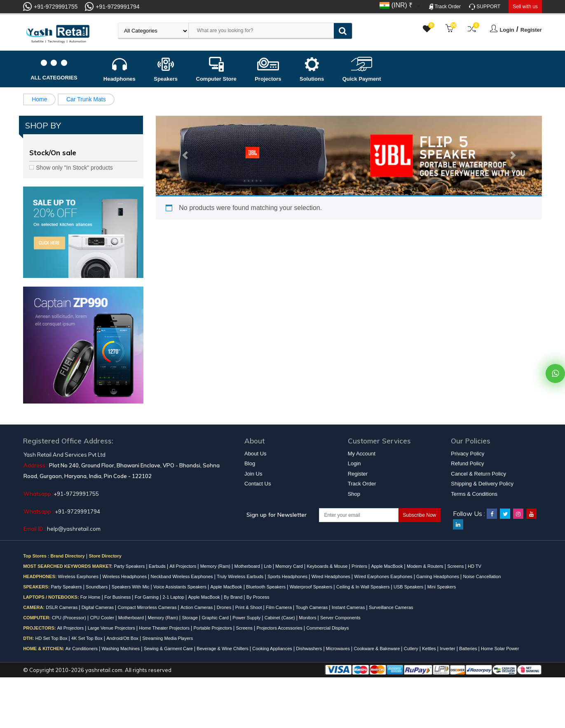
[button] (185, 156)
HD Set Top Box (52, 638)
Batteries (469, 649)
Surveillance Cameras (391, 607)
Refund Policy (467, 463)
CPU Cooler (103, 618)
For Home (91, 597)
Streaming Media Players (168, 638)
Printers (360, 566)
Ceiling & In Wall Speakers (364, 587)
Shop (354, 494)
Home (39, 99)
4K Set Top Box (88, 638)
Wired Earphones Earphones (384, 576)
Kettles (430, 649)
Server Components (340, 618)
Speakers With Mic (131, 587)
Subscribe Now (420, 515)
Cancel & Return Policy (478, 474)
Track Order (445, 7)
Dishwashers (309, 649)
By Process (258, 597)
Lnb (268, 566)
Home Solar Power (500, 649)
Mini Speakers (442, 587)
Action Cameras (197, 607)
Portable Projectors (213, 628)
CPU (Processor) (70, 618)
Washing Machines (122, 649)
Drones (225, 607)
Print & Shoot (249, 607)
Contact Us (258, 484)
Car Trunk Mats (86, 99)
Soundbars (97, 587)
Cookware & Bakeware (377, 649)
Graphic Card (216, 618)
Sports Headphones (288, 576)
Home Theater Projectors (165, 628)
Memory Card (290, 566)
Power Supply (247, 618)
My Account (362, 454)
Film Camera (279, 607)
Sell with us (525, 7)
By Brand (234, 597)
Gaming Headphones (438, 576)
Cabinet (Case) (280, 618)
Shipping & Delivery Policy (482, 484)
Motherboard (248, 566)
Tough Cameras (313, 607)
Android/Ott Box (123, 638)
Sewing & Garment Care (169, 649)
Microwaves (339, 649)
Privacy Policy (468, 454)
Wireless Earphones (79, 576)
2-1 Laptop (174, 597)
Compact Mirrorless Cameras (148, 607)
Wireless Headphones (125, 576)
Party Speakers (130, 566)
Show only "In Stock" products (74, 168)
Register (531, 30)
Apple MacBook (387, 566)
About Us (255, 454)
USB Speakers (409, 587)
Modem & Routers (426, 566)
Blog (250, 463)
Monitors (308, 618)
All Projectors (183, 566)
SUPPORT (485, 7)
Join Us (253, 474)
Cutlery (412, 649)
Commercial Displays (327, 628)
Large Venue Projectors (112, 628)
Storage (190, 618)
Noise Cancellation (482, 576)
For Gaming (147, 597)
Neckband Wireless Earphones (183, 576)
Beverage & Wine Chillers (223, 649)
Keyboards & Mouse (328, 566)
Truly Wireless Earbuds (241, 576)
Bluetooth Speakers (266, 587)
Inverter (448, 649)
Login (507, 30)
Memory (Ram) (216, 566)
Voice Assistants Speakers (181, 587)
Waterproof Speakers (312, 587)
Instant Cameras (349, 607)
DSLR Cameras (62, 607)
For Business (118, 597)
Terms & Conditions (474, 494)
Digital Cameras (98, 607)
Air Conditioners (82, 649)
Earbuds (158, 566)
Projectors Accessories (280, 628)
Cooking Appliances (273, 649)
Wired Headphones (332, 576)
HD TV (475, 566)
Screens (456, 566)
